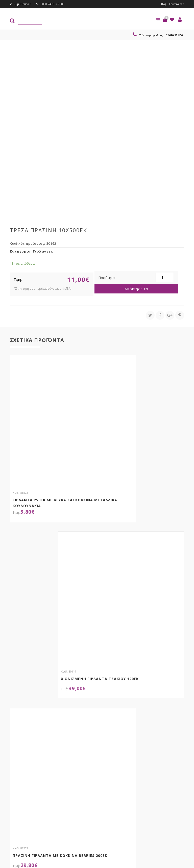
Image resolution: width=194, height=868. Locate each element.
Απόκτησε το (136, 289)
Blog (162, 4)
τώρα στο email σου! (52, 782)
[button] (165, 20)
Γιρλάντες (43, 251)
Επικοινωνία (176, 4)
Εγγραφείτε (121, 791)
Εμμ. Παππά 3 (21, 4)
